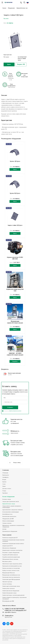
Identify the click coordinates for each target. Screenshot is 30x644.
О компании (6, 470)
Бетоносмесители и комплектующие (11, 512)
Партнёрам (5, 493)
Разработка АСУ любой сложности (10, 555)
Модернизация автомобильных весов (11, 575)
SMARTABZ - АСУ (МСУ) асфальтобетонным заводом (15, 354)
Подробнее (15, 361)
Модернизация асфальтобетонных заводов (15, 322)
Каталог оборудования (8, 497)
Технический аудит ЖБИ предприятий (11, 579)
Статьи (4, 484)
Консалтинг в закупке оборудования (11, 553)
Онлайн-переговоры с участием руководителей (13, 595)
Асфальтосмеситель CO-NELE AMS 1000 (15, 258)
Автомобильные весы (7, 514)
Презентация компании (14, 373)
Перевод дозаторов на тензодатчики (11, 568)
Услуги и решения (7, 535)
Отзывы (4, 491)
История (4, 480)
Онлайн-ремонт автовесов (9, 588)
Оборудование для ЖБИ (8, 519)
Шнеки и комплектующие (8, 521)
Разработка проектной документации (11, 557)
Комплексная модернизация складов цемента (13, 544)
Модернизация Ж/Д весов (9, 573)
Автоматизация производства (9, 516)
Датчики (4, 529)
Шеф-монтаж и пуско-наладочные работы (12, 564)
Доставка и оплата (7, 489)
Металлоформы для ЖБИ (8, 601)
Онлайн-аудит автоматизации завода (11, 586)
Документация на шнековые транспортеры (12, 550)
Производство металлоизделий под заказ (12, 566)
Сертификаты (5, 477)
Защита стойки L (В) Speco (15, 225)
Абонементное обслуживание (9, 548)
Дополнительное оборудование (10, 531)
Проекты (4, 482)
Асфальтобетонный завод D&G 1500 (15, 290)
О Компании (5, 473)
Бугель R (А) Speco (15, 193)
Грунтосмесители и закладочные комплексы (13, 510)
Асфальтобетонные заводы (9, 504)
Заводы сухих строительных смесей (11, 502)
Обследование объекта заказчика (10, 559)
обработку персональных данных (15, 411)
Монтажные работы (7, 562)
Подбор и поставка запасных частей (11, 571)
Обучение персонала (7, 582)
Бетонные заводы (7, 499)
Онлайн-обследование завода (9, 593)
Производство (6, 475)
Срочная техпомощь (7, 584)
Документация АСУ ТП (7, 546)
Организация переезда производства (11, 577)
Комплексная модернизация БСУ (10, 538)
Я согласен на (12, 411)
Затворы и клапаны (7, 523)
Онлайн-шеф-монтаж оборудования (11, 591)
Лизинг (4, 486)
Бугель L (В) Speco (15, 161)
